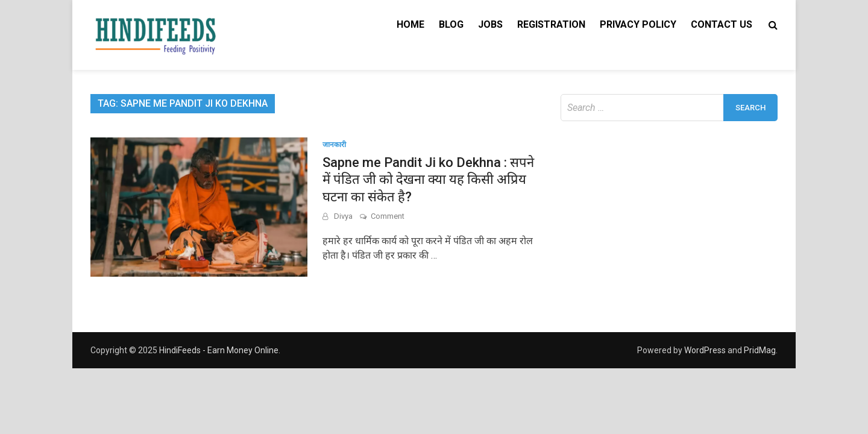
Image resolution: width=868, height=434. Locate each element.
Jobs (490, 24)
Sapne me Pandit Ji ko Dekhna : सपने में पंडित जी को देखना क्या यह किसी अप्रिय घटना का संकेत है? (428, 180)
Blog (451, 24)
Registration (551, 24)
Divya (343, 216)
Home (410, 24)
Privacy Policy (638, 24)
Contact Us (722, 24)
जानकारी (334, 145)
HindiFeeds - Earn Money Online (219, 350)
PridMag (760, 350)
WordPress (705, 350)
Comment (388, 216)
